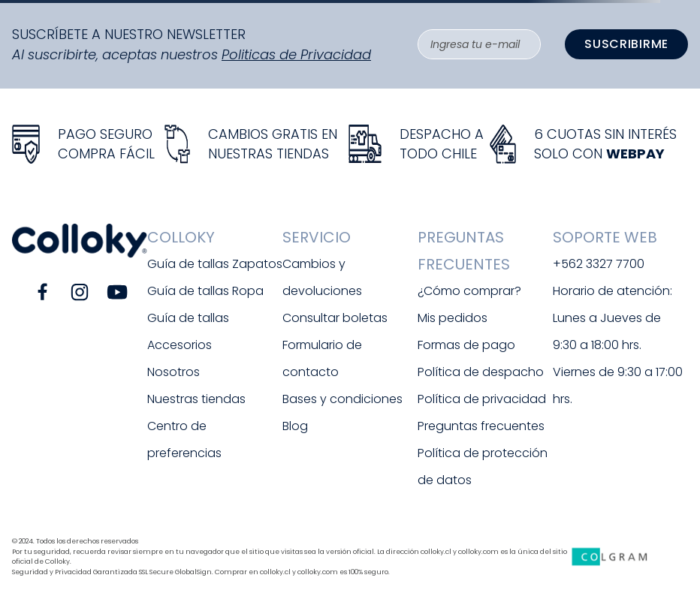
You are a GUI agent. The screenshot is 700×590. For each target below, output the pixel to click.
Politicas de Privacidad (296, 54)
